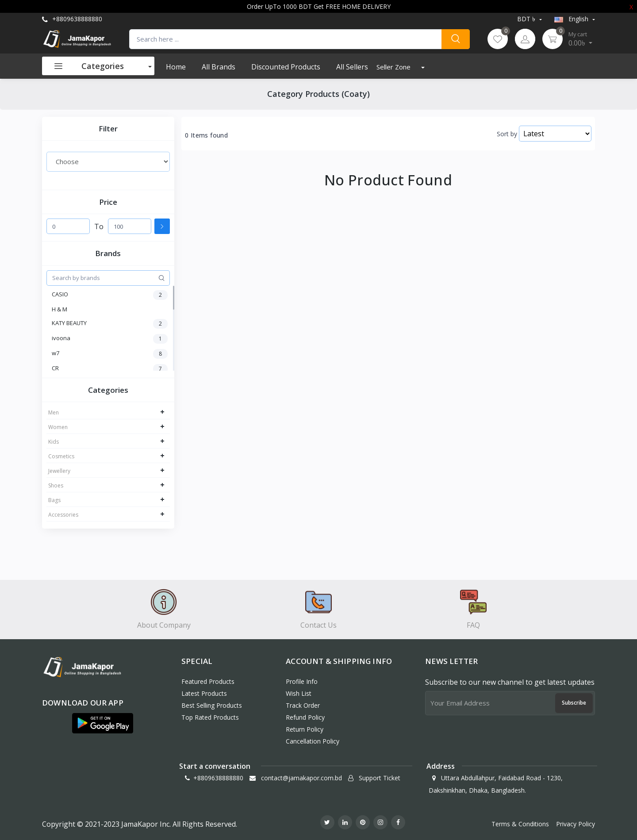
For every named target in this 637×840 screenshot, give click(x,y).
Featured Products (208, 681)
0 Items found (206, 135)
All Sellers (352, 67)
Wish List (299, 693)
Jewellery (59, 471)
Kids (54, 442)
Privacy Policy (576, 824)
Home (176, 67)
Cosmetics (61, 456)
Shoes (56, 485)
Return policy (305, 729)
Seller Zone (394, 67)
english (572, 19)
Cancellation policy (313, 741)
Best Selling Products (212, 705)
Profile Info (302, 681)
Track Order (303, 705)
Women (58, 427)
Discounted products (286, 67)
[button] (103, 723)
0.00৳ (580, 39)
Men (54, 412)
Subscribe (574, 703)
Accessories (63, 515)
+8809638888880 (72, 19)
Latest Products (204, 693)
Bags (54, 500)
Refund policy (305, 717)
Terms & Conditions (520, 824)
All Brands (219, 67)
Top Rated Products (210, 717)
